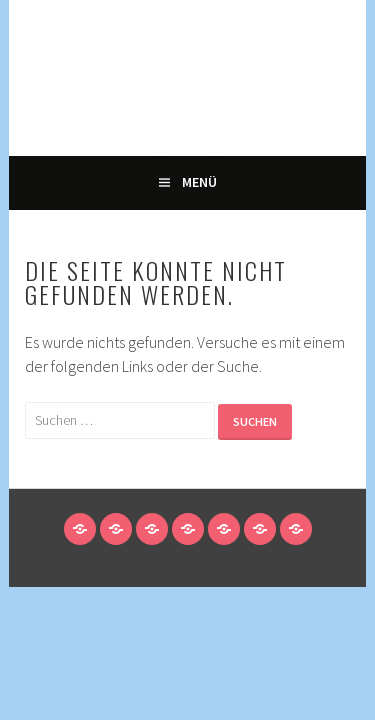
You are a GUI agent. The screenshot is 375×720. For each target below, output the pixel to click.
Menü (199, 182)
